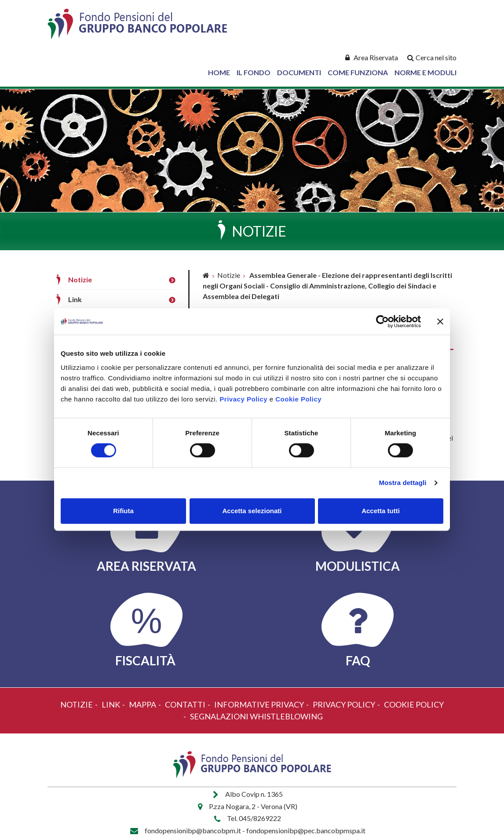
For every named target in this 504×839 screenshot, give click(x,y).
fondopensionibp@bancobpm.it (193, 830)
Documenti (299, 72)
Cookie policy (414, 704)
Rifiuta (123, 511)
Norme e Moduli (425, 72)
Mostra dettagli (402, 483)
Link (75, 299)
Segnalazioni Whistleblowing (256, 716)
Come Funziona (358, 72)
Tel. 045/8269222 (254, 818)
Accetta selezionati (252, 511)
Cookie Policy (298, 399)
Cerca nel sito (436, 57)
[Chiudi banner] (440, 321)
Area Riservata (376, 57)
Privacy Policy (243, 399)
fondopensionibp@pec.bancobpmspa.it (306, 830)
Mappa (142, 704)
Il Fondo (254, 72)
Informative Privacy (259, 704)
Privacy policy (344, 704)
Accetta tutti (381, 511)
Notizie (80, 279)
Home (219, 72)
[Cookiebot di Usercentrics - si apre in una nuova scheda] (382, 321)
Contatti (185, 704)
